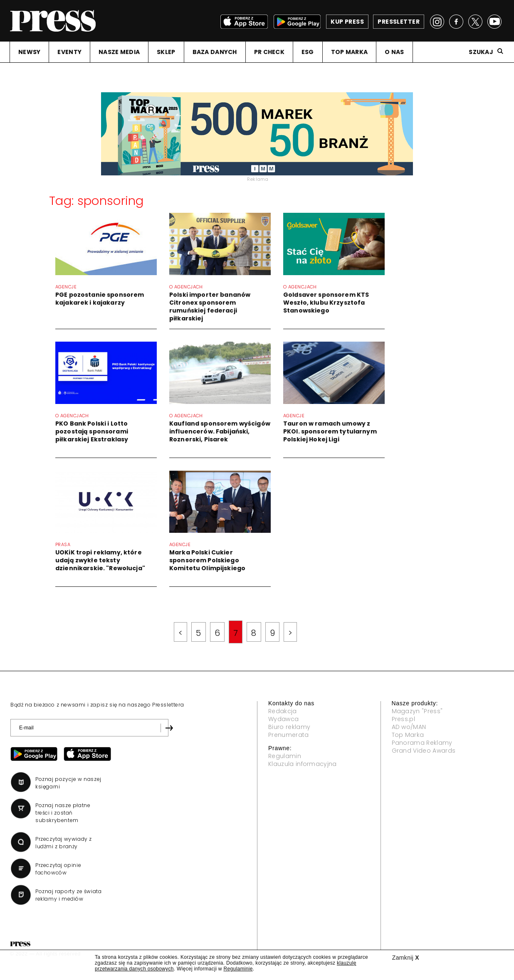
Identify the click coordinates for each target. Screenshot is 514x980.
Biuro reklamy (289, 727)
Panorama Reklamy (422, 743)
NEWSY (29, 52)
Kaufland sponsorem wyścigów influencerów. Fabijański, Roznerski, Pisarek (220, 431)
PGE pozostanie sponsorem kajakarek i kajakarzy (100, 299)
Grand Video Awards (424, 751)
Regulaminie (238, 969)
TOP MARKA (350, 52)
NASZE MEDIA (119, 52)
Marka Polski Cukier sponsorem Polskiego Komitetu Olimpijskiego (207, 560)
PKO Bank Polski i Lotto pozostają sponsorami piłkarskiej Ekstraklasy (92, 431)
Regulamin (285, 756)
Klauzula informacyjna (303, 764)
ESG (308, 52)
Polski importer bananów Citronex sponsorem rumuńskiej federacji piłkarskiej (210, 307)
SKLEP (166, 52)
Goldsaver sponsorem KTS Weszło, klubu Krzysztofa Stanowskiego (326, 303)
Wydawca (283, 719)
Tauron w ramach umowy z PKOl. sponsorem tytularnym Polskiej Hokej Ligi (330, 431)
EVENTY (69, 52)
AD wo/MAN (409, 727)
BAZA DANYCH (215, 52)
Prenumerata (289, 735)
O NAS (394, 52)
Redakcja (283, 711)
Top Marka (408, 735)
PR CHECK (269, 52)
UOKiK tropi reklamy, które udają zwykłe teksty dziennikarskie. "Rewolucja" (100, 560)
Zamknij (406, 958)
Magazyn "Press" (417, 711)
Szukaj (481, 52)
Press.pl (404, 719)
